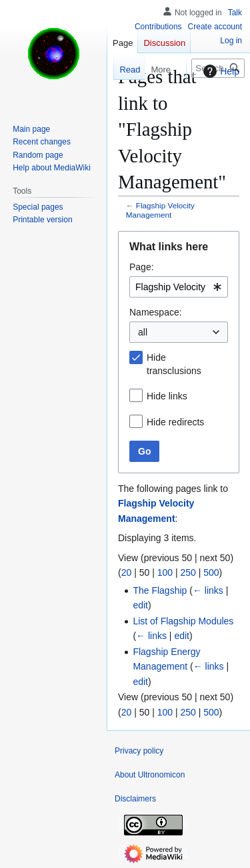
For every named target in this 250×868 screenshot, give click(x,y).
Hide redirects (175, 422)
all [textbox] (143, 332)
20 (127, 572)
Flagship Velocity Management (160, 210)
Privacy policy (139, 751)
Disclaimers (135, 799)
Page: (142, 267)
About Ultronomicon (150, 775)
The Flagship (160, 590)
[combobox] (179, 287)
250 (188, 572)
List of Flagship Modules (183, 621)
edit (140, 605)
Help (220, 71)
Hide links (167, 396)
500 (211, 572)
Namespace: (156, 312)
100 (165, 572)
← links (208, 590)
